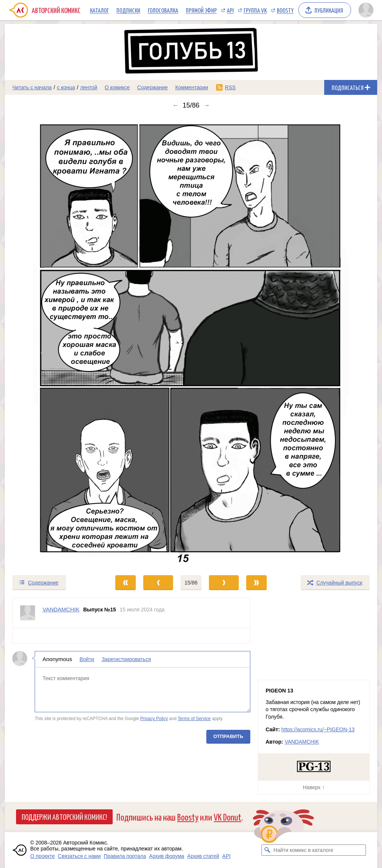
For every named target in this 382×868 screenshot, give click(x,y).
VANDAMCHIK (302, 742)
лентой (89, 87)
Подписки (128, 10)
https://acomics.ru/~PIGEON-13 (318, 729)
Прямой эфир (201, 10)
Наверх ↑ (314, 787)
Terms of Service (194, 719)
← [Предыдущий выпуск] (175, 105)
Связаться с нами (79, 856)
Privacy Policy (154, 719)
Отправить (228, 736)
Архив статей (203, 856)
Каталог (99, 10)
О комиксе (117, 87)
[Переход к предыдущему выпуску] (51, 342)
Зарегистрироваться (126, 659)
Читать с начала (32, 87)
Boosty (285, 10)
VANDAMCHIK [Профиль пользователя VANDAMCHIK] (61, 609)
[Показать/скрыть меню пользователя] (366, 10)
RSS (230, 87)
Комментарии (192, 87)
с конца (66, 87)
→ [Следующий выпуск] (207, 105)
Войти (87, 659)
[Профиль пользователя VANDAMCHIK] (28, 613)
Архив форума (167, 856)
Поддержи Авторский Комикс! (64, 816)
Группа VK (255, 10)
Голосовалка (163, 10)
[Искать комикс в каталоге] (267, 850)
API (230, 10)
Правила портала (125, 856)
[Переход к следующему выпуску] (191, 342)
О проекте (43, 856)
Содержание (153, 87)
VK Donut (228, 817)
